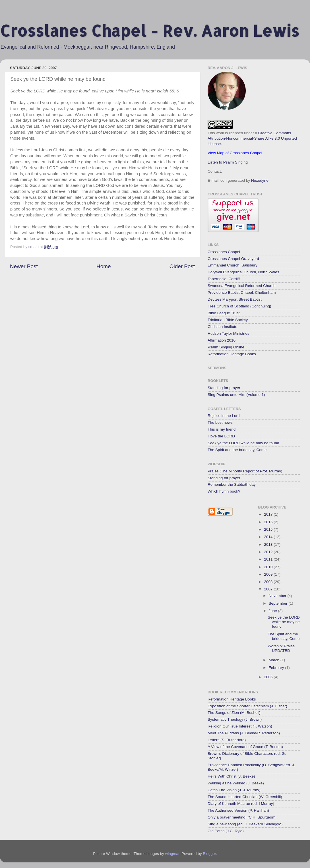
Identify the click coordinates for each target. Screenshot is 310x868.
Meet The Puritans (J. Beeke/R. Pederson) (244, 733)
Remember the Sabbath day (232, 484)
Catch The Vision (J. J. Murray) (234, 790)
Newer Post (24, 266)
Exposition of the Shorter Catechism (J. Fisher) (247, 706)
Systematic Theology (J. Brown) (235, 719)
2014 (269, 537)
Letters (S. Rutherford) (227, 740)
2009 (269, 574)
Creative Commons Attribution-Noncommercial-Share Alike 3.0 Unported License (252, 138)
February (277, 668)
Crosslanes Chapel (224, 252)
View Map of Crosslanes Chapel (235, 153)
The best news (220, 422)
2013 (269, 544)
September (279, 603)
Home (104, 266)
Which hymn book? (224, 491)
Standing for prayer (224, 388)
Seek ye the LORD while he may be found (243, 443)
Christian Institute (222, 327)
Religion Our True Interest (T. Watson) (240, 726)
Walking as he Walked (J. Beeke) (236, 783)
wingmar (172, 854)
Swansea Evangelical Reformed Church (242, 286)
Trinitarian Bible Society (228, 320)
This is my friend (222, 429)
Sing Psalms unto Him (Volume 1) (236, 395)
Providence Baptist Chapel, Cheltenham (242, 293)
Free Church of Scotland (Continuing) (239, 306)
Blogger (209, 854)
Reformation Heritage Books (232, 354)
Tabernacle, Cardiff (224, 279)
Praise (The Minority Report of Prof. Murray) (245, 471)
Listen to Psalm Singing (228, 162)
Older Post (182, 266)
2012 (269, 552)
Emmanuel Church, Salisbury (232, 265)
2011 (269, 559)
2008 (269, 582)
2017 (269, 514)
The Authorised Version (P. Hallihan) (238, 810)
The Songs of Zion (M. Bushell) (234, 713)
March (275, 660)
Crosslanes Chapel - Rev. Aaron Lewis (150, 31)
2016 (269, 522)
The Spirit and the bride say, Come (237, 450)
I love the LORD (221, 436)
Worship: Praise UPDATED (281, 648)
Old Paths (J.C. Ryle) (226, 831)
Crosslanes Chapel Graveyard (233, 259)
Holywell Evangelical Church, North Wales (243, 272)
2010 (269, 567)
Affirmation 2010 (222, 340)
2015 (269, 529)
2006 (269, 677)
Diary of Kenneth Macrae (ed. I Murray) (241, 804)
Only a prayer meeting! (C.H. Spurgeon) (242, 817)
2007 (269, 589)
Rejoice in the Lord (224, 416)
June (273, 611)
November (278, 596)
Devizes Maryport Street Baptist (235, 299)
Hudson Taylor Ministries (229, 333)
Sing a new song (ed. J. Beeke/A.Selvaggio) (245, 824)
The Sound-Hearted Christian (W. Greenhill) (245, 797)
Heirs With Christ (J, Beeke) (231, 776)
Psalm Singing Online (226, 347)
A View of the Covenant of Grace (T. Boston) (245, 747)
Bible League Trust (224, 313)
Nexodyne (260, 180)
